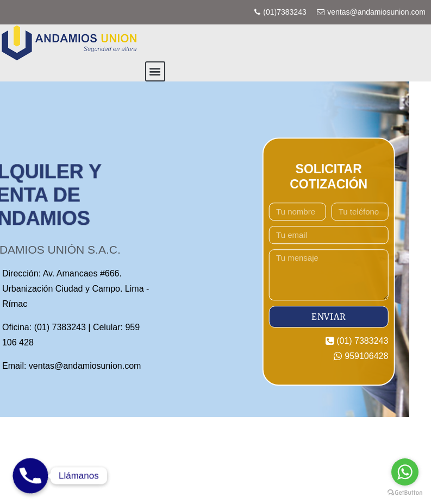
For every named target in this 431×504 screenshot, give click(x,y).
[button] (155, 71)
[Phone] (30, 476)
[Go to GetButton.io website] (405, 493)
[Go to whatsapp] (405, 472)
